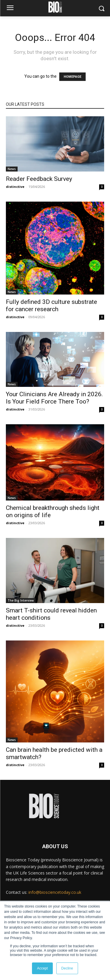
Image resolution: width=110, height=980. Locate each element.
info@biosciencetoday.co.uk (55, 892)
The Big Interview (21, 600)
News (12, 169)
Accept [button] (42, 968)
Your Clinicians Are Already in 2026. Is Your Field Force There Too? (54, 398)
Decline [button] (67, 968)
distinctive (15, 187)
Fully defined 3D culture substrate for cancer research (51, 305)
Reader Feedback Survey (39, 179)
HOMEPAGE (72, 77)
